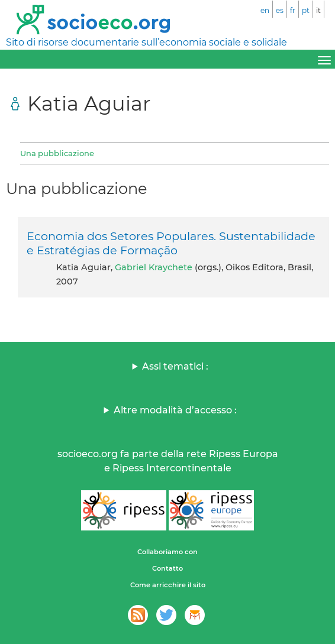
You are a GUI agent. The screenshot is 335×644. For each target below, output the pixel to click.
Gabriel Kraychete (154, 267)
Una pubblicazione (57, 153)
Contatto (167, 568)
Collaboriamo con (167, 552)
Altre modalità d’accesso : (175, 410)
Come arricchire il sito (168, 585)
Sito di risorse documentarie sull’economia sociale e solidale (146, 42)
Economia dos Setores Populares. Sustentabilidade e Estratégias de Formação (171, 243)
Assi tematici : (175, 366)
